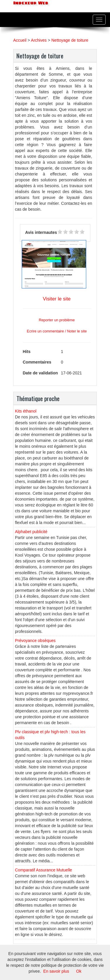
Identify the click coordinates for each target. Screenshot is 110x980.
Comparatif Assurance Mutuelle (44, 870)
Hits (27, 352)
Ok (79, 971)
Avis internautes (41, 232)
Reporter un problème (57, 320)
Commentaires (37, 362)
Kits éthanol (26, 411)
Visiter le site (57, 299)
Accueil (20, 40)
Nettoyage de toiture (70, 40)
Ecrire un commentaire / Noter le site (57, 331)
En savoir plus (56, 971)
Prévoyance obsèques (35, 641)
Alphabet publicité (31, 532)
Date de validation (40, 373)
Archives (39, 40)
